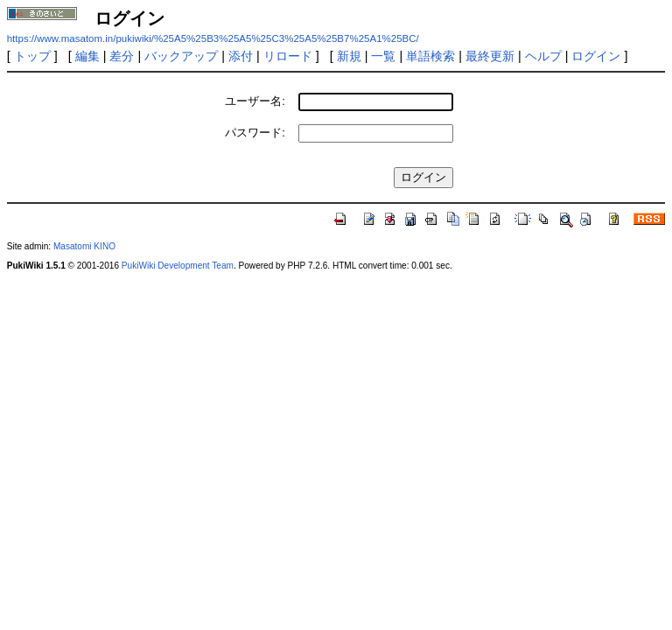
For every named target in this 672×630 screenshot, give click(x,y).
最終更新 (490, 56)
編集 (87, 56)
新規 (349, 56)
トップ (32, 56)
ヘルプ (543, 56)
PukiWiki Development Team (178, 266)
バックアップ (181, 56)
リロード (288, 56)
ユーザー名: (255, 101)
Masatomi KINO (84, 246)
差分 (122, 56)
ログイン (596, 56)
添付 (241, 56)
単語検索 (430, 56)
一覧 (383, 56)
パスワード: (255, 133)
